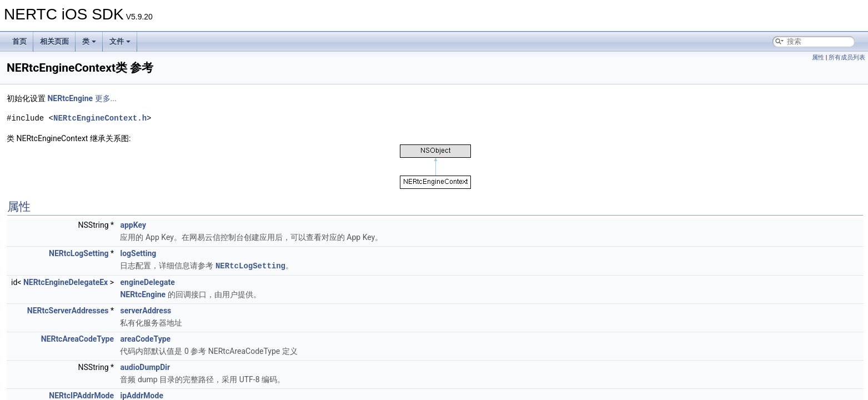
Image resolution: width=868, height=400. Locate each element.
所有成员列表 (847, 57)
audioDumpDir (145, 367)
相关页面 (54, 41)
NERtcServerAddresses (68, 310)
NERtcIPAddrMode (81, 395)
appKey (133, 225)
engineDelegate (147, 282)
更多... (106, 98)
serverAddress (145, 310)
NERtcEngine (70, 98)
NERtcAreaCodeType (77, 338)
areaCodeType (145, 338)
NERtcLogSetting (79, 253)
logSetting (138, 253)
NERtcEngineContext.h (100, 118)
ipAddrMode (141, 395)
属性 (818, 57)
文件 (120, 41)
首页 (19, 41)
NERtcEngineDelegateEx (66, 282)
